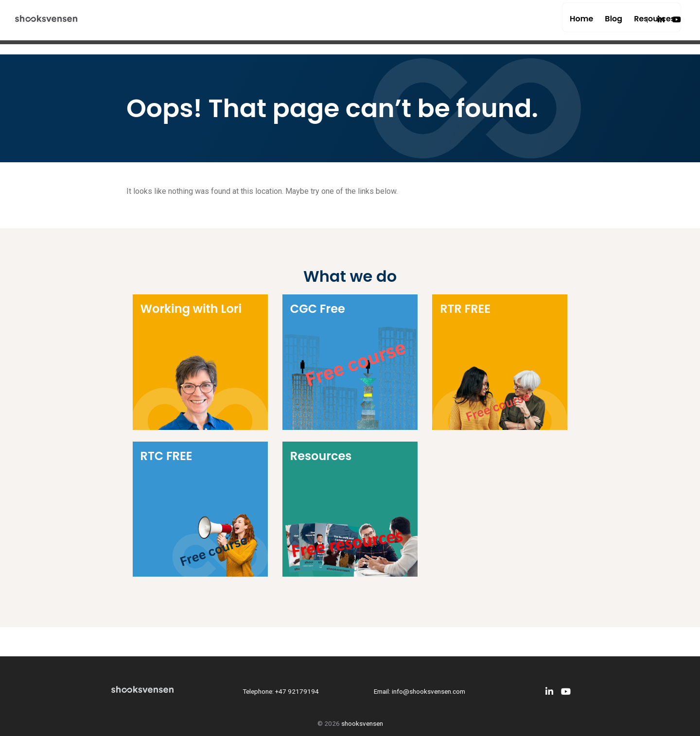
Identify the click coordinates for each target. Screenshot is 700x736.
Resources (621, 24)
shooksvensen (362, 723)
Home (548, 24)
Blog (580, 24)
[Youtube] (677, 24)
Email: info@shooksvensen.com (420, 691)
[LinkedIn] (661, 24)
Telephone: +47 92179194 (281, 691)
